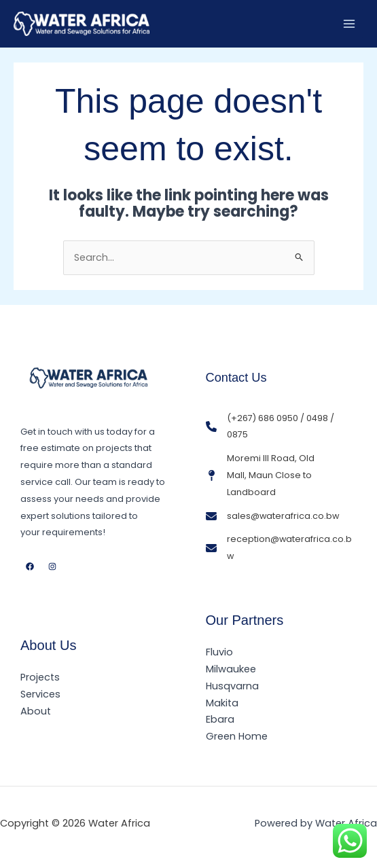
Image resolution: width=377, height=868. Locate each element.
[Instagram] (52, 566)
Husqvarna (232, 686)
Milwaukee (231, 669)
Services (40, 694)
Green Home (237, 736)
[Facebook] (30, 566)
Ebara (220, 719)
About (36, 711)
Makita (222, 703)
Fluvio (219, 652)
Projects (40, 677)
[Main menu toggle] (349, 24)
